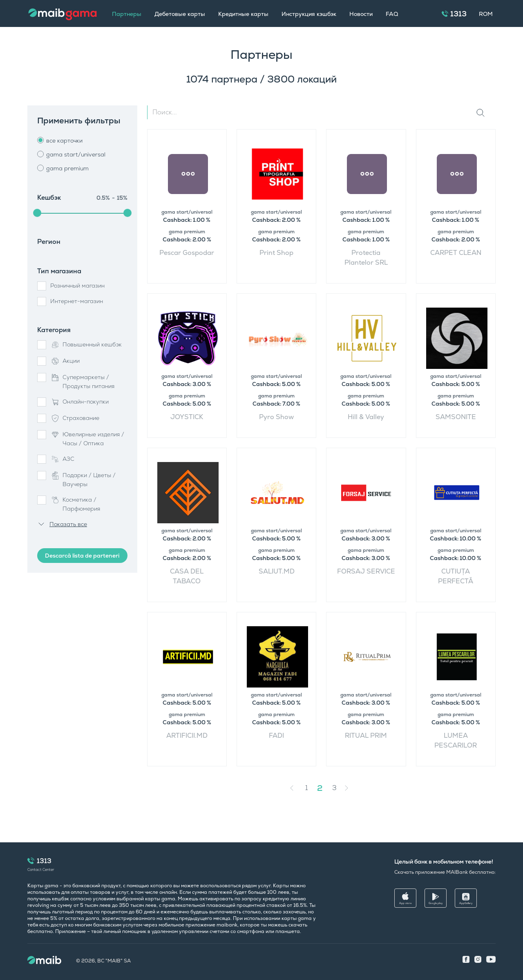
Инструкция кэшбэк (309, 14)
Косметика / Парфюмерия (75, 504)
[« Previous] (294, 788)
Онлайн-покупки (79, 402)
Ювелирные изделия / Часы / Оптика (87, 439)
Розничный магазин (77, 286)
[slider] (37, 213)
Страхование (75, 418)
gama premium (67, 168)
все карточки (64, 141)
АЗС (62, 459)
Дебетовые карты (180, 14)
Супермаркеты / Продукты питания (82, 382)
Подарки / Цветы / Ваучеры (83, 480)
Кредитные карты (243, 14)
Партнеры (127, 14)
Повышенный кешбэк (86, 345)
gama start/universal (76, 154)
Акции (65, 361)
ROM (486, 14)
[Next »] (353, 788)
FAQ (392, 14)
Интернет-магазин (77, 301)
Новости (361, 14)
